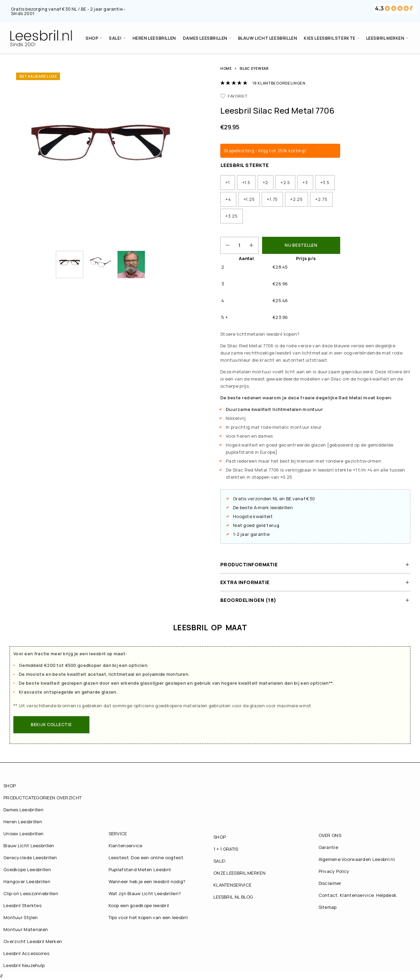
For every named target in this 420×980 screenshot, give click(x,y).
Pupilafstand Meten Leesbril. (140, 869)
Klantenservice (126, 846)
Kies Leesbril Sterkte (330, 38)
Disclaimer (330, 883)
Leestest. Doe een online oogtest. (147, 857)
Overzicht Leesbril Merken (33, 941)
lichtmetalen (251, 334)
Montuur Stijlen (21, 917)
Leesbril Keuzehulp (24, 965)
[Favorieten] (234, 96)
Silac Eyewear (254, 68)
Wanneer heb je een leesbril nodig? (147, 881)
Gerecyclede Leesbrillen (30, 857)
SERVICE (118, 834)
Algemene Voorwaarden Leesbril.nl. (357, 859)
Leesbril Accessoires (26, 953)
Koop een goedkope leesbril (139, 905)
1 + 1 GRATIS (226, 849)
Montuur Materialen (26, 929)
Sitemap (328, 907)
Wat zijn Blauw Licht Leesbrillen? (145, 893)
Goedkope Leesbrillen (27, 869)
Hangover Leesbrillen (27, 881)
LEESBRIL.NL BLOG (233, 897)
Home (226, 68)
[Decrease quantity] (225, 245)
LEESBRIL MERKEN (385, 38)
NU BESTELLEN (301, 245)
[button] (51, 725)
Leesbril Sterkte (245, 165)
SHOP (92, 38)
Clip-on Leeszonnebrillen (31, 893)
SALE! (115, 38)
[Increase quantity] (254, 245)
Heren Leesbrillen (154, 38)
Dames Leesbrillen (205, 38)
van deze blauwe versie (338, 346)
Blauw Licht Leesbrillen (268, 38)
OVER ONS (330, 835)
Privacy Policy (334, 871)
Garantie (328, 847)
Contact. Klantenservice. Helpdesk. (358, 895)
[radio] (228, 183)
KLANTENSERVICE (232, 885)
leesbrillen (282, 507)
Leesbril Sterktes (22, 905)
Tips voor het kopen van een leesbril (148, 917)
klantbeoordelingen (279, 83)
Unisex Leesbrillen (23, 834)
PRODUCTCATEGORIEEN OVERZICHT (42, 798)
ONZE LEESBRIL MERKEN (239, 873)
